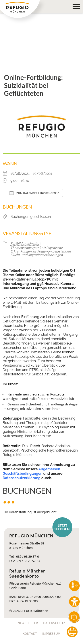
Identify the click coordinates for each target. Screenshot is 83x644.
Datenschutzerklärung (22, 478)
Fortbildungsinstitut (25, 243)
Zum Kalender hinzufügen (33, 193)
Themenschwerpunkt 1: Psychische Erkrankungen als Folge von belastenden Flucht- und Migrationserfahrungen (41, 251)
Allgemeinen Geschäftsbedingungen (31, 471)
